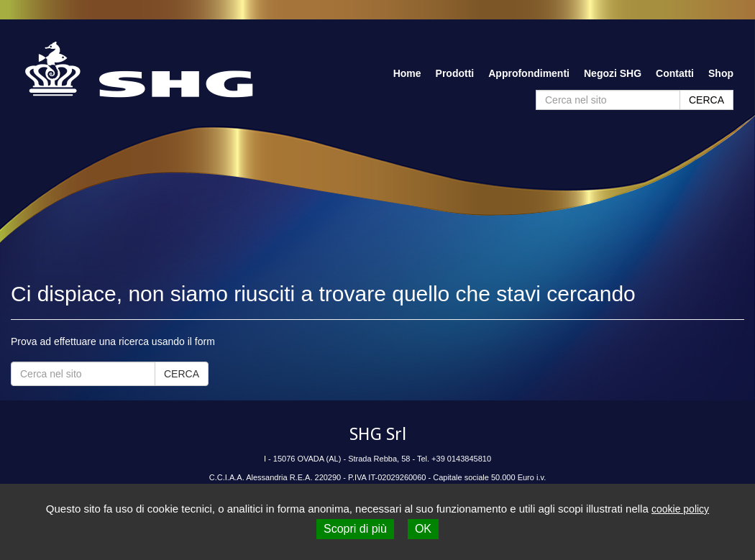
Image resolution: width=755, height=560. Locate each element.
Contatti (675, 73)
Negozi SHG (613, 73)
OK (423, 529)
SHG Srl (378, 434)
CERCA (706, 100)
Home (407, 73)
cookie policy (680, 509)
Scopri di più (355, 529)
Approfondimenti (529, 73)
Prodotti (455, 73)
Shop (721, 73)
